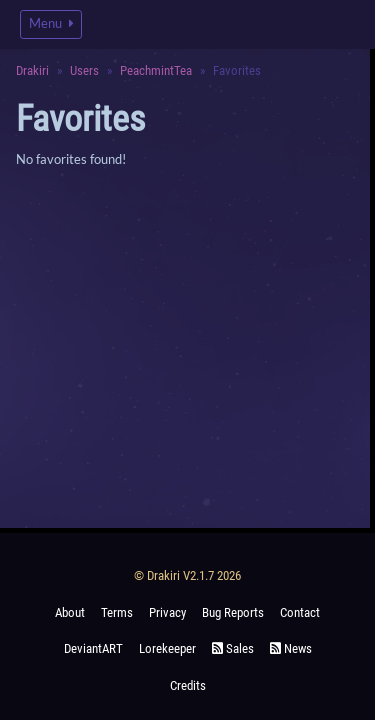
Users (84, 70)
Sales (233, 648)
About (70, 612)
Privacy (167, 612)
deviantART (93, 648)
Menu (51, 23)
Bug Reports (233, 612)
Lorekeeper (167, 648)
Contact (300, 612)
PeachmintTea (156, 70)
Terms (117, 612)
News (291, 648)
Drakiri (32, 70)
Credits (188, 685)
